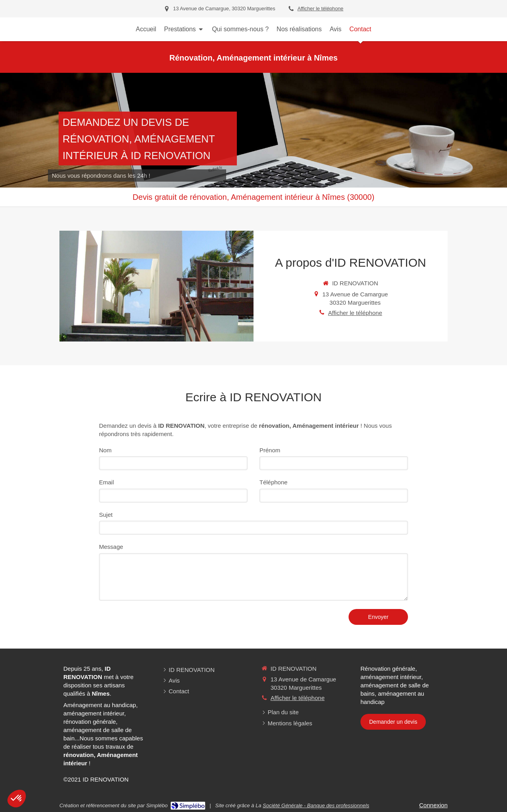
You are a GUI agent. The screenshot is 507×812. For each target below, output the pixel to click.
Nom (105, 450)
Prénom (270, 450)
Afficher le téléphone (320, 9)
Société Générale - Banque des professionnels (316, 805)
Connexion (433, 805)
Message (111, 547)
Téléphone (274, 482)
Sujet (106, 515)
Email (107, 482)
